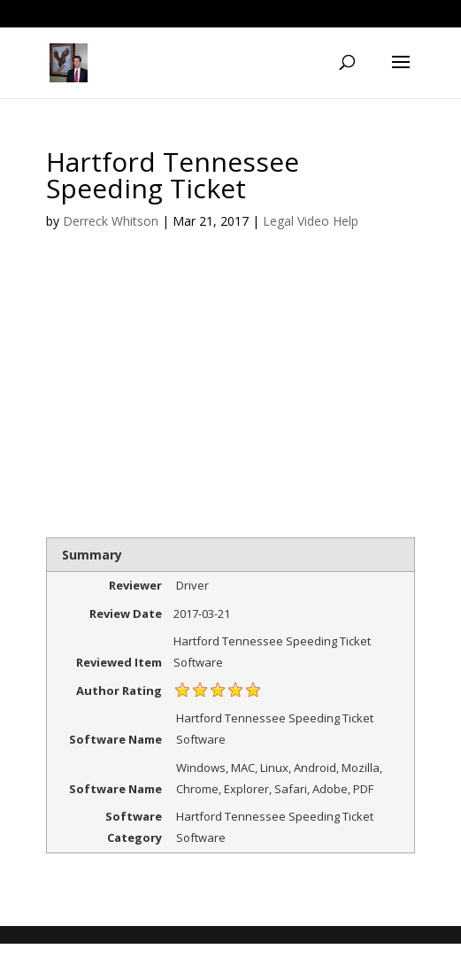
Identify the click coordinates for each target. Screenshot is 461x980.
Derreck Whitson (111, 221)
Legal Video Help (311, 221)
